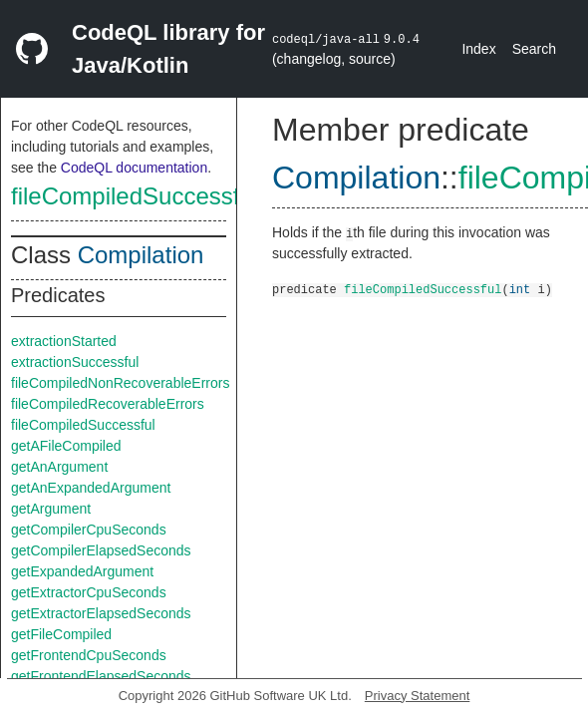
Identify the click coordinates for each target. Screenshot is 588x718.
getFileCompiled (61, 634)
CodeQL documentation (134, 168)
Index (478, 49)
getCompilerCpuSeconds (89, 530)
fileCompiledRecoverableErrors (108, 404)
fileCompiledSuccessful (135, 196)
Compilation (141, 255)
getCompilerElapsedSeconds (101, 550)
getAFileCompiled (66, 446)
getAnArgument (59, 467)
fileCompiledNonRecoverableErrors (120, 383)
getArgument (51, 509)
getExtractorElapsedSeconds (101, 613)
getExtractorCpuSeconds (89, 592)
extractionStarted (64, 341)
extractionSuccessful (75, 362)
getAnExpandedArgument (91, 488)
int (520, 289)
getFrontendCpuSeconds (89, 655)
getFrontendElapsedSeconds (101, 676)
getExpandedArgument (82, 571)
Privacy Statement (418, 696)
